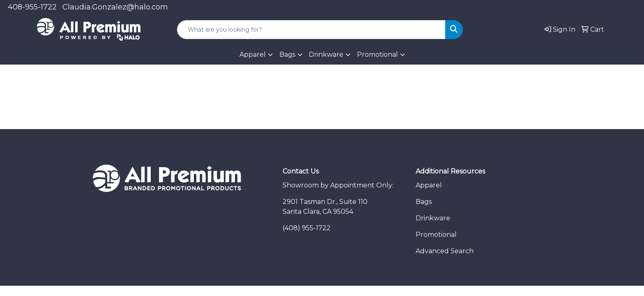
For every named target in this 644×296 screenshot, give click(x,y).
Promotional (436, 235)
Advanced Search (445, 251)
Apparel (429, 185)
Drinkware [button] (326, 54)
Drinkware (433, 218)
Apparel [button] (253, 54)
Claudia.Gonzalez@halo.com (115, 7)
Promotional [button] (377, 54)
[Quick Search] (311, 30)
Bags (287, 54)
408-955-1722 (32, 7)
